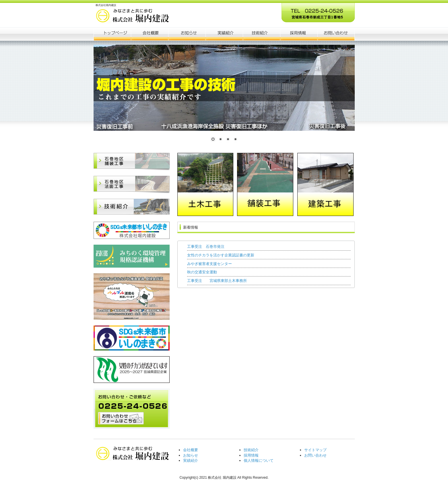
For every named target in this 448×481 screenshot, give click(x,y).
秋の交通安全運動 (202, 272)
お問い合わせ (315, 455)
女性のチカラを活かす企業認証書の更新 (221, 255)
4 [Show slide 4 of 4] (235, 140)
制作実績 (224, 34)
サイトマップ (315, 450)
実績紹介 (191, 460)
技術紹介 (251, 450)
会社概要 (150, 34)
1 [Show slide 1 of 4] (213, 140)
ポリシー (299, 34)
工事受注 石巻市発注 (206, 247)
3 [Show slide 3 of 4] (228, 140)
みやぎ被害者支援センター (210, 264)
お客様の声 (261, 34)
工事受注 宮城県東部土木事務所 (217, 281)
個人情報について (259, 460)
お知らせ (187, 34)
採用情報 (251, 455)
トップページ (112, 34)
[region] (224, 97)
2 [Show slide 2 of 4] (220, 140)
